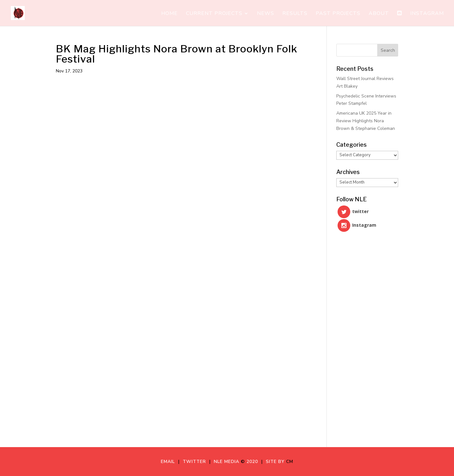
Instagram (427, 14)
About (379, 14)
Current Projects (214, 14)
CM (290, 462)
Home (169, 14)
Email (169, 462)
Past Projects (338, 14)
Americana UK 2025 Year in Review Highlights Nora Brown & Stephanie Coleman (366, 121)
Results (295, 14)
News (266, 14)
